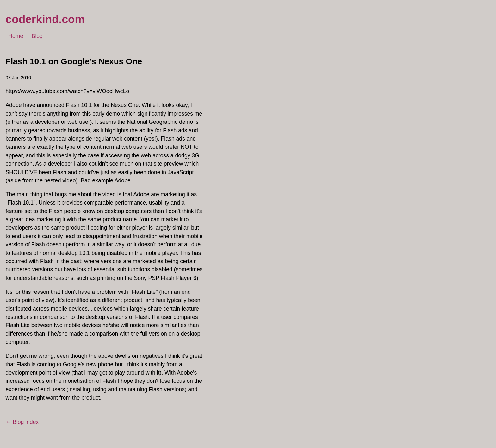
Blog (37, 36)
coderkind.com (45, 19)
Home (16, 36)
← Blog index (22, 422)
